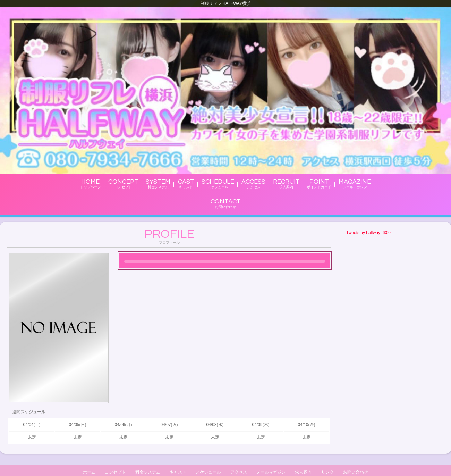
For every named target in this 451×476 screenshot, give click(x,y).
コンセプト (115, 471)
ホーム (89, 471)
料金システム (148, 471)
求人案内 (303, 471)
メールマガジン (271, 471)
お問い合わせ (356, 471)
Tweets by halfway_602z (369, 233)
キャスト (178, 471)
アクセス (239, 471)
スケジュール (208, 471)
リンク (327, 471)
